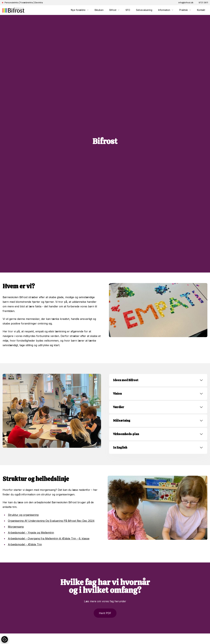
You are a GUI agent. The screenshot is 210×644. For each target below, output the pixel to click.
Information (166, 10)
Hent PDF (105, 613)
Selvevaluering (144, 10)
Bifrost (115, 10)
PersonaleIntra (12, 3)
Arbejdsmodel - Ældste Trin (25, 544)
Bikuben (99, 10)
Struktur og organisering (23, 515)
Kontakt (201, 10)
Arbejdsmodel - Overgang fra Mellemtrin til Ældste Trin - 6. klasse (49, 538)
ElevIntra (39, 3)
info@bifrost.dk (186, 3)
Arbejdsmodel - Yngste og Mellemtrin (31, 533)
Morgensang (16, 527)
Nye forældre (80, 10)
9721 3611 (203, 3)
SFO (128, 10)
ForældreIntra (27, 3)
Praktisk (185, 10)
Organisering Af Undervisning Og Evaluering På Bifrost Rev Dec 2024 (51, 521)
